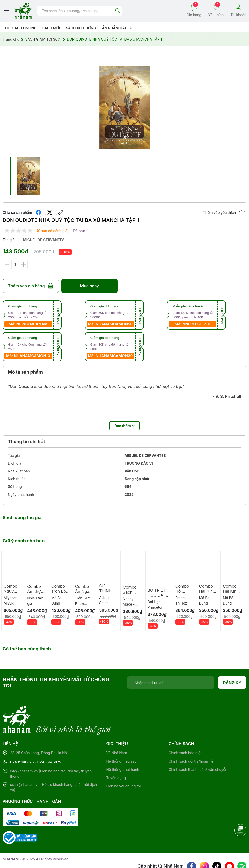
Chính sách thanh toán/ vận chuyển (198, 749)
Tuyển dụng (116, 757)
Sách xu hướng (81, 28)
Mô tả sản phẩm (25, 372)
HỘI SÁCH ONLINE (21, 28)
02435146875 (49, 741)
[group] (124, 108)
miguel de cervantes (44, 240)
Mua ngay (89, 286)
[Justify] (118, 11)
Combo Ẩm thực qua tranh (36, 591)
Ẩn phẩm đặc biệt (119, 28)
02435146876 (22, 741)
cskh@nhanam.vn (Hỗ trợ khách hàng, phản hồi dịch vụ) (53, 767)
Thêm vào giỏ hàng (31, 286)
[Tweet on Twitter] (50, 212)
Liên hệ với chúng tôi (124, 765)
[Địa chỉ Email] (171, 683)
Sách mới (51, 28)
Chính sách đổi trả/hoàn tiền (192, 741)
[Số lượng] (15, 265)
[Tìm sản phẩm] (79, 11)
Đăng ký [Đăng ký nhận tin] (232, 683)
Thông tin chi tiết (26, 442)
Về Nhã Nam (117, 732)
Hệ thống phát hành (123, 749)
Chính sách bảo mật (185, 732)
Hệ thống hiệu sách (122, 741)
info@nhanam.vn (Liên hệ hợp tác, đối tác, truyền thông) (51, 753)
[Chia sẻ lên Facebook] (38, 212)
